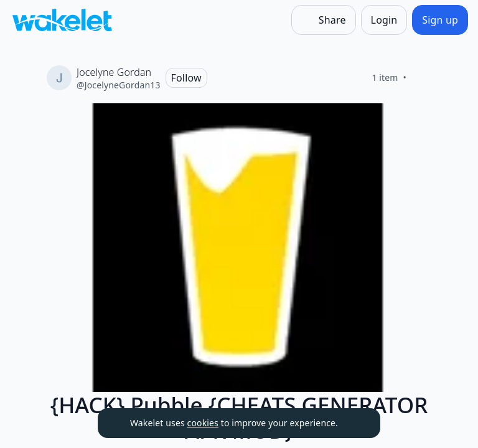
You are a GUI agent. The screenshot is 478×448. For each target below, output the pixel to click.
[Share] (324, 20)
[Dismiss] (355, 423)
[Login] (384, 20)
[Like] (421, 78)
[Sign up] (440, 20)
